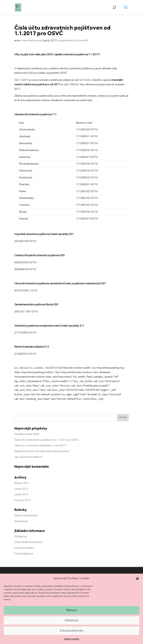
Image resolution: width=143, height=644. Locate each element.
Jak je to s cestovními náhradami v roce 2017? (41, 446)
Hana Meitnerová (31, 41)
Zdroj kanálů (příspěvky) (28, 542)
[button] (137, 579)
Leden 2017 (21, 489)
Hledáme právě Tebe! (27, 434)
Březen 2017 (22, 483)
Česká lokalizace (24, 554)
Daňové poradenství (26, 516)
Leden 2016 (21, 495)
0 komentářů (81, 41)
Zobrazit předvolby (72, 631)
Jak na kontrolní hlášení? (28, 457)
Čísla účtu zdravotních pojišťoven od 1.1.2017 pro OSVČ (47, 440)
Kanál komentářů (24, 548)
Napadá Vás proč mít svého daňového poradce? (42, 451)
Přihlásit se (20, 537)
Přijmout (71, 610)
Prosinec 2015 (23, 500)
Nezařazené (65, 41)
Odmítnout (71, 621)
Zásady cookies (72, 639)
